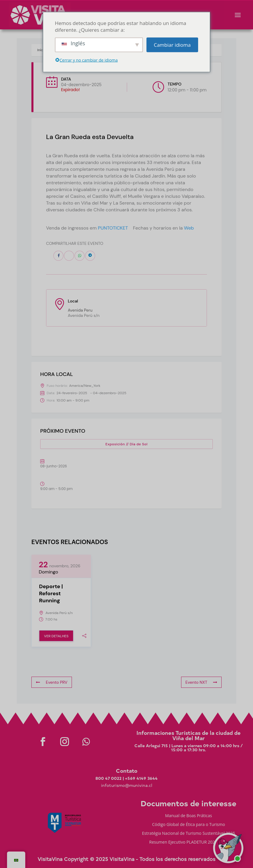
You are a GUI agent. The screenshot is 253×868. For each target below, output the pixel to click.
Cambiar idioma (172, 45)
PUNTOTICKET (113, 228)
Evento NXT (201, 682)
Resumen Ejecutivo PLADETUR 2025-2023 (188, 842)
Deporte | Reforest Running (51, 593)
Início (42, 50)
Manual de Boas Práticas (189, 816)
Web (189, 228)
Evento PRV (52, 682)
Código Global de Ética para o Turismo (188, 825)
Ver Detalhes (56, 636)
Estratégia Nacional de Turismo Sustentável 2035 (189, 834)
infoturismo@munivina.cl (126, 785)
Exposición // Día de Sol (126, 444)
